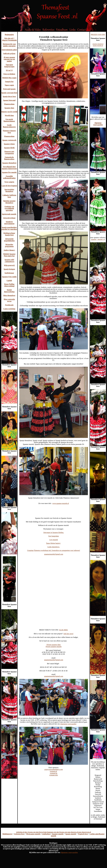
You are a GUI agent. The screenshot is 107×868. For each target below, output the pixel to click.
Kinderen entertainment (9, 223)
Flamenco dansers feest (9, 132)
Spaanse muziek (58, 834)
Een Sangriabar (54, 536)
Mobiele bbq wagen (9, 78)
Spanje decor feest (9, 96)
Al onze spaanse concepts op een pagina (9, 59)
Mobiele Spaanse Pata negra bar (9, 255)
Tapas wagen (9, 85)
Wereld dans (9, 115)
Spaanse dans (9, 108)
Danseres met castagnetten (9, 152)
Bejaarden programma (9, 245)
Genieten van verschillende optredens (9, 208)
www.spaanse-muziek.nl (61, 503)
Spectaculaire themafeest (9, 190)
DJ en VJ (9, 70)
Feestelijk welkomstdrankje (9, 177)
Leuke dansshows (54, 547)
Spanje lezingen (9, 269)
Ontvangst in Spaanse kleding (54, 532)
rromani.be (54, 773)
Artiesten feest (19, 834)
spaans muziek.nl (98, 46)
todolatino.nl (20, 832)
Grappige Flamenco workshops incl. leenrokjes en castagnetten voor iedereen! (54, 550)
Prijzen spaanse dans (54, 645)
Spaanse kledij (9, 148)
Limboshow (46, 834)
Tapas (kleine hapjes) (53, 543)
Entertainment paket (9, 50)
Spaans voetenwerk (9, 140)
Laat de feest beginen (9, 186)
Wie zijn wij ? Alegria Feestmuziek (9, 39)
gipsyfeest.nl (40, 832)
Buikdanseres (7, 834)
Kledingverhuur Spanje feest (9, 234)
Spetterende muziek (9, 214)
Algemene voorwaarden (68, 724)
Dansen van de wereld (9, 112)
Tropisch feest (83, 834)
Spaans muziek (71, 834)
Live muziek (54, 540)
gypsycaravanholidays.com (54, 769)
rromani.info (54, 775)
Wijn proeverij (9, 265)
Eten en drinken (9, 74)
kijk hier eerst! (68, 634)
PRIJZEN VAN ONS (98, 35)
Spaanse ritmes (9, 144)
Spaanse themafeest (9, 163)
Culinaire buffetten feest (9, 196)
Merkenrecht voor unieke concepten (9, 45)
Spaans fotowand (9, 100)
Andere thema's (9, 250)
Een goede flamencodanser (9, 120)
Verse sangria (9, 182)
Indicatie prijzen (9, 53)
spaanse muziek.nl (98, 44)
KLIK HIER (64, 630)
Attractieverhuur (9, 218)
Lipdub (9, 280)
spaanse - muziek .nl (98, 239)
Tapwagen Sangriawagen (9, 66)
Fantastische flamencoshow (9, 158)
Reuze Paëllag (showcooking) (9, 285)
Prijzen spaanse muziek (54, 647)
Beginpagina (9, 35)
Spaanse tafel (9, 260)
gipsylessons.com (62, 832)
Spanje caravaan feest (9, 93)
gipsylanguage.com (50, 832)
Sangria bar (9, 82)
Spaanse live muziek (9, 172)
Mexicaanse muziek (33, 834)
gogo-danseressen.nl (85, 832)
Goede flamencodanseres (9, 126)
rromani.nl (53, 771)
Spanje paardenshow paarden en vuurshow (9, 228)
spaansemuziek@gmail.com (54, 554)
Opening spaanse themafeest (9, 202)
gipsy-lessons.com (30, 832)
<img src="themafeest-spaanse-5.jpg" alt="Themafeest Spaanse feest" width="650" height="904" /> (54, 573)
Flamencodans (9, 104)
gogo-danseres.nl (73, 832)
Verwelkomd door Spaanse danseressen (9, 168)
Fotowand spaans (9, 89)
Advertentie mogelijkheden (9, 240)
